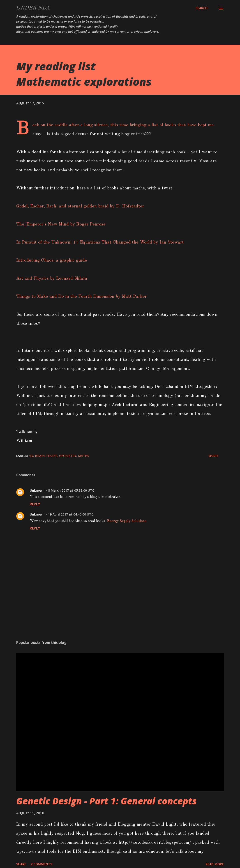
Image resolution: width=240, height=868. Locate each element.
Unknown (37, 490)
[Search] (202, 8)
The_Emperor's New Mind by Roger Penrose (61, 224)
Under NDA (33, 8)
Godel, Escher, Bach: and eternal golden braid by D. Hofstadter (80, 206)
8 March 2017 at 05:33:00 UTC (71, 490)
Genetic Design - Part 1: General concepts (106, 801)
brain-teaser (46, 456)
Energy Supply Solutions (127, 521)
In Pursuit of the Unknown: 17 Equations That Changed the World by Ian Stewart (100, 242)
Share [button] (213, 456)
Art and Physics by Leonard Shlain (52, 279)
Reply (35, 504)
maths (84, 456)
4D (31, 456)
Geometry (68, 456)
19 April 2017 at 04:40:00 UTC (71, 514)
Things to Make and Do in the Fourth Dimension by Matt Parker (81, 297)
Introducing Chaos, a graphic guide (52, 260)
